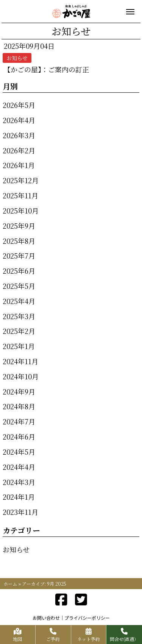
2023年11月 (20, 512)
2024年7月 (19, 421)
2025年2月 (19, 331)
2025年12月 (21, 180)
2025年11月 (20, 195)
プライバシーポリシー (87, 618)
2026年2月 (19, 150)
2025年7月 (19, 256)
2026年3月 (19, 135)
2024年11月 (20, 361)
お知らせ (16, 549)
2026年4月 (19, 120)
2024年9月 (19, 391)
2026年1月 (19, 165)
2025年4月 (19, 301)
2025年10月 (21, 211)
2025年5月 (19, 286)
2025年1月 (19, 346)
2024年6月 (19, 437)
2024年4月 (19, 467)
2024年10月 (21, 376)
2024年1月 (19, 497)
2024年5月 (19, 452)
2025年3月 (19, 316)
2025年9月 (19, 226)
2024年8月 (19, 406)
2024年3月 (19, 482)
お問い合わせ (46, 618)
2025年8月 (19, 241)
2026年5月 (19, 105)
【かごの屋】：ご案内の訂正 (46, 69)
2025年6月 (19, 271)
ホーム (10, 584)
